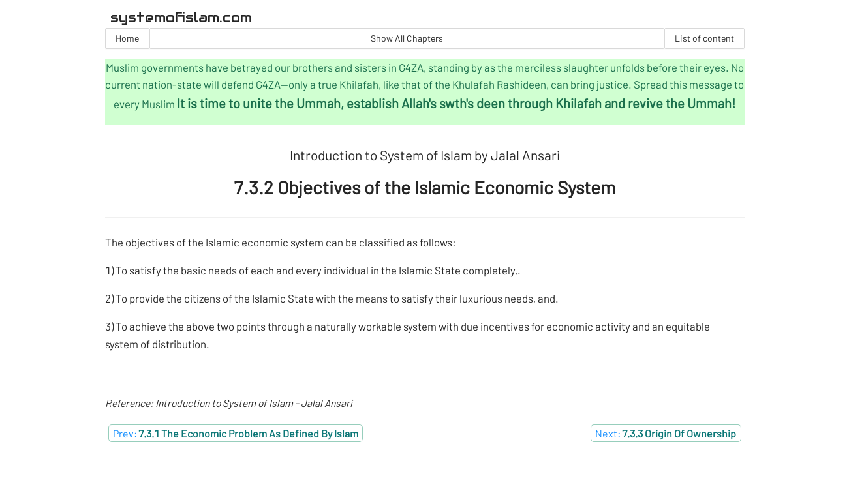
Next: (666, 433)
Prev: (236, 433)
